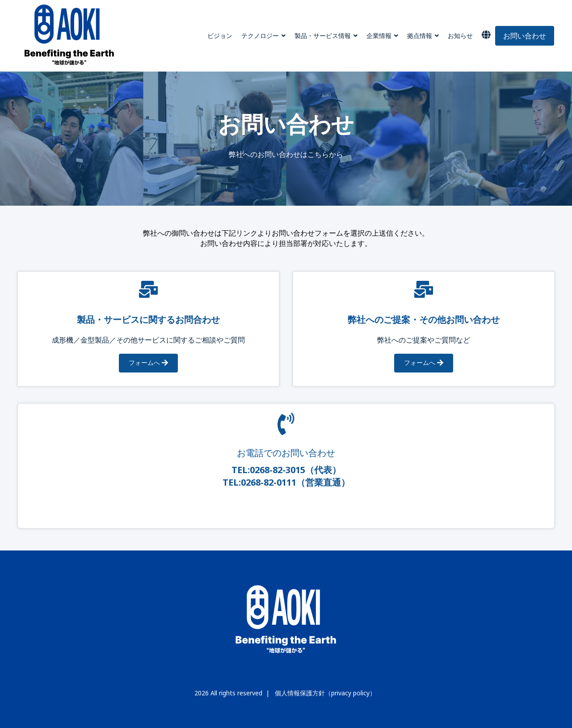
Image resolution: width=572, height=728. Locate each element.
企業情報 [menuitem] (379, 36)
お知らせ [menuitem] (460, 36)
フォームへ (148, 363)
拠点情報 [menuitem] (420, 36)
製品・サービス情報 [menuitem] (323, 36)
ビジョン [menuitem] (220, 36)
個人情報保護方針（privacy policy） (325, 693)
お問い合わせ (525, 36)
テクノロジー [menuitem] (260, 36)
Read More (286, 506)
